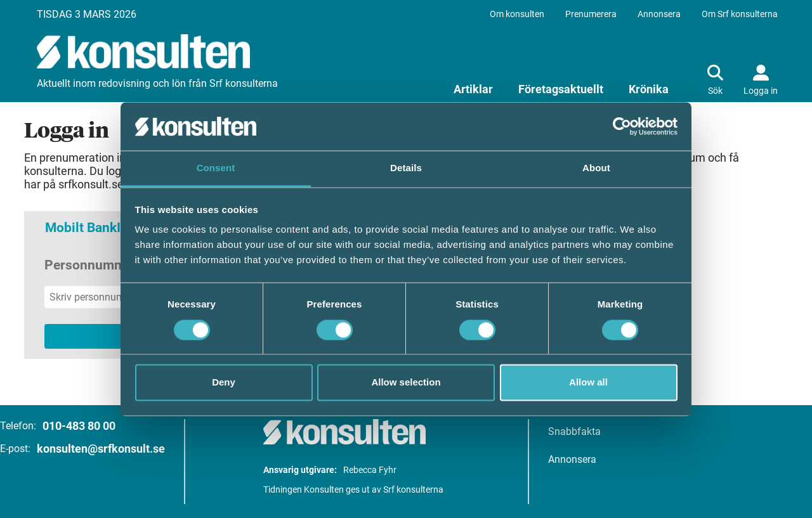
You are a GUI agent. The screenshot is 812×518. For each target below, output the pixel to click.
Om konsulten (517, 14)
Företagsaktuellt (561, 89)
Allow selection (406, 383)
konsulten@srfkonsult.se (101, 449)
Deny (224, 383)
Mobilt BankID (87, 228)
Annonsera (659, 14)
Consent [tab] (216, 168)
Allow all (588, 383)
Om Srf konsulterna (740, 14)
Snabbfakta (574, 431)
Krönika (649, 89)
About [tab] (596, 168)
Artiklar (473, 89)
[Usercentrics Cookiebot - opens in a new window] (622, 126)
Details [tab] (406, 168)
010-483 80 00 (79, 426)
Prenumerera (591, 14)
